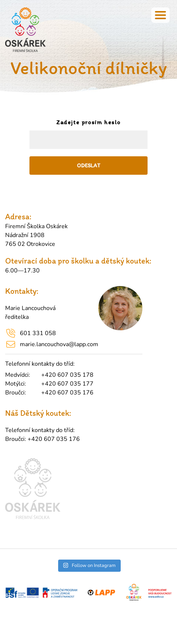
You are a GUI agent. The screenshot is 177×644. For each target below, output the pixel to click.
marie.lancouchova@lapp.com (59, 344)
